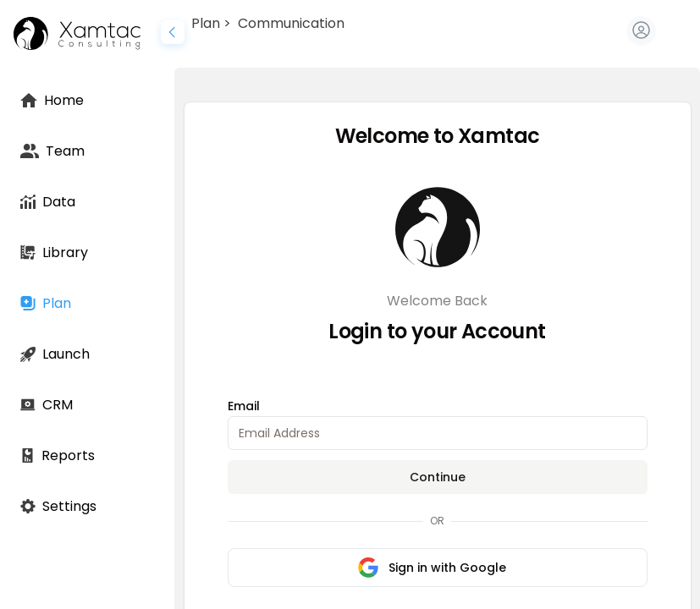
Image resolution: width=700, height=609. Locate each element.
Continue (438, 477)
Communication (291, 23)
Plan (206, 23)
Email (244, 406)
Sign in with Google (432, 568)
